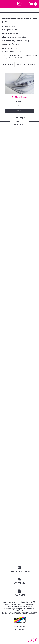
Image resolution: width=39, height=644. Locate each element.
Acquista (19, 111)
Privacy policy (19, 632)
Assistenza (20, 65)
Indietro (32, 65)
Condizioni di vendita (19, 629)
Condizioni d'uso (20, 626)
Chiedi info (8, 65)
